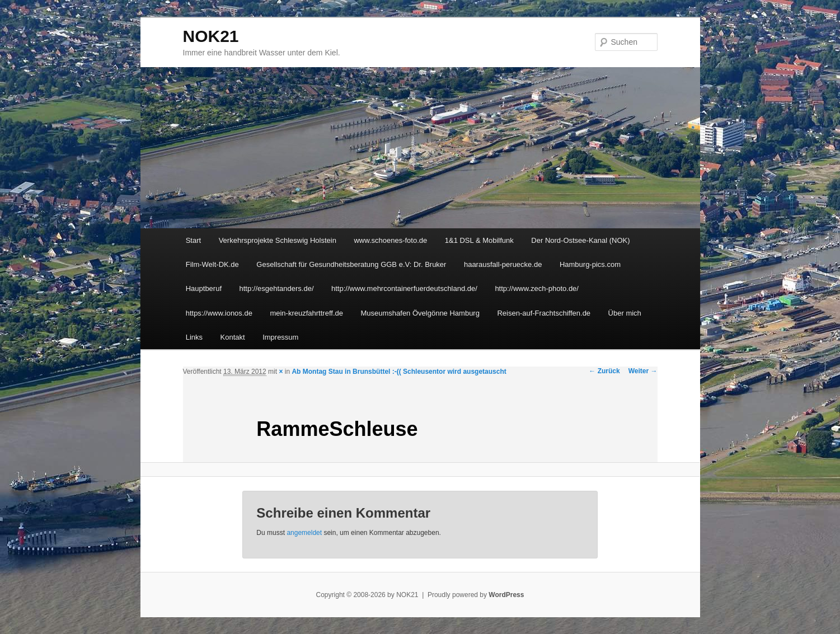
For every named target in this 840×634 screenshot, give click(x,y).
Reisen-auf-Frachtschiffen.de (544, 313)
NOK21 (211, 36)
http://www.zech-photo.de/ (537, 288)
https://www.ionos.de (219, 313)
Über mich (625, 313)
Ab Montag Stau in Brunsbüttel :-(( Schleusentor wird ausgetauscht (399, 372)
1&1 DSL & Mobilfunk (479, 240)
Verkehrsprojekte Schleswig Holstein (278, 240)
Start (193, 240)
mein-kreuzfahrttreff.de (306, 313)
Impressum (280, 337)
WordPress (506, 595)
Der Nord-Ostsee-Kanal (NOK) (580, 240)
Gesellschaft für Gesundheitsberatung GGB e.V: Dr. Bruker (351, 264)
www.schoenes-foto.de (390, 240)
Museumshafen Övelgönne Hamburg (420, 313)
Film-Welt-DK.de (212, 264)
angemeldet (304, 533)
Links (194, 337)
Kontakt (233, 337)
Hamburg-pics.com (590, 264)
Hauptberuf (204, 288)
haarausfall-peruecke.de (503, 264)
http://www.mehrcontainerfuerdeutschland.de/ (404, 288)
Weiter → (643, 371)
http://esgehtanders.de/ (277, 288)
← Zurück (604, 371)
